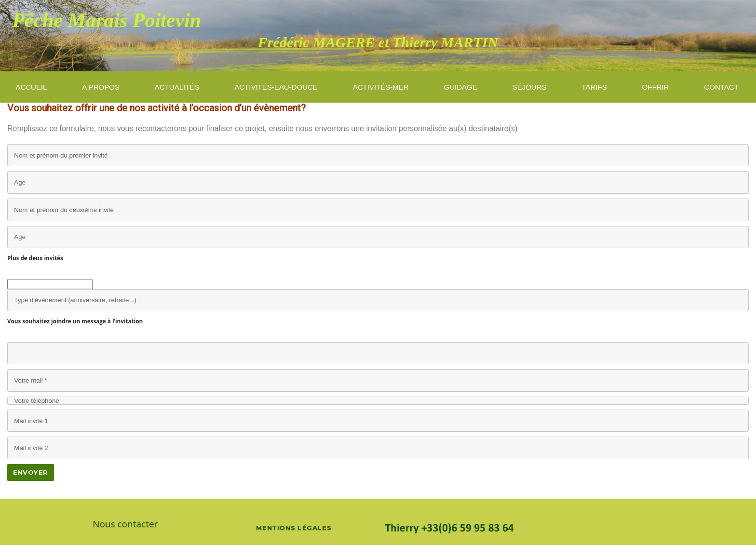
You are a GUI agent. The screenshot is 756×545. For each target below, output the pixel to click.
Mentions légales (294, 528)
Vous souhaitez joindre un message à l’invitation (75, 321)
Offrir (656, 87)
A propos (101, 87)
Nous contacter (125, 524)
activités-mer (381, 87)
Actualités (177, 87)
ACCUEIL (31, 87)
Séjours (530, 87)
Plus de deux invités (35, 258)
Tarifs (594, 87)
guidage (461, 87)
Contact (721, 87)
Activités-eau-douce (276, 87)
